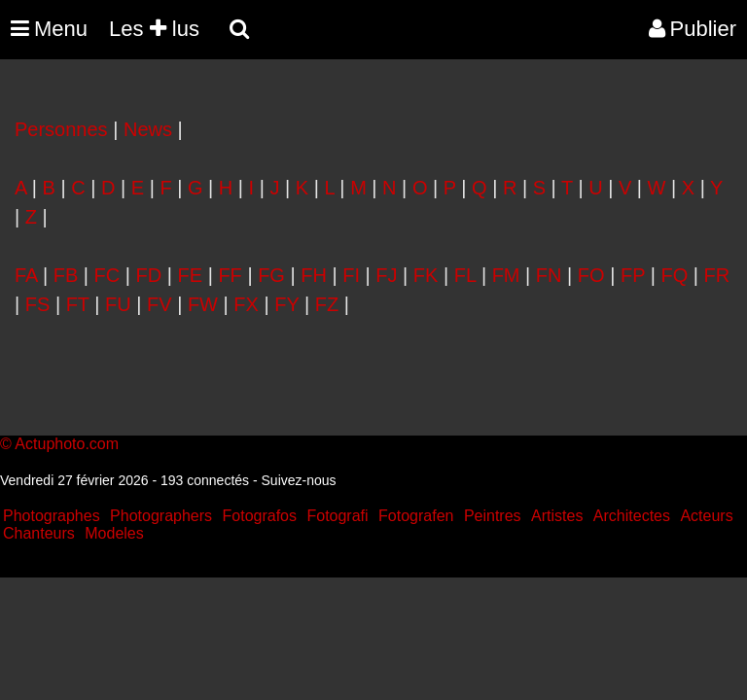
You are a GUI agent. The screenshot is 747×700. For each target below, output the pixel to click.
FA (26, 275)
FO (591, 275)
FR (717, 275)
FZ (327, 304)
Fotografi (337, 516)
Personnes (61, 129)
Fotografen (416, 516)
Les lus (154, 29)
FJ (386, 275)
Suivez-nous (299, 480)
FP (633, 275)
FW (203, 304)
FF (230, 275)
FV (160, 304)
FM (506, 275)
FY (286, 304)
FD (149, 275)
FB (66, 275)
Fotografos (260, 516)
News (148, 129)
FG (271, 275)
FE (191, 275)
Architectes (632, 516)
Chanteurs (39, 533)
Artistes (557, 516)
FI (351, 275)
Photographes (52, 516)
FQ (674, 275)
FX (246, 304)
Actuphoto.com (67, 444)
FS (38, 304)
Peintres (493, 516)
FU (118, 304)
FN (549, 275)
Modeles (114, 533)
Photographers (161, 516)
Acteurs (706, 516)
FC (107, 275)
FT (78, 304)
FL (465, 275)
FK (426, 275)
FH (314, 275)
